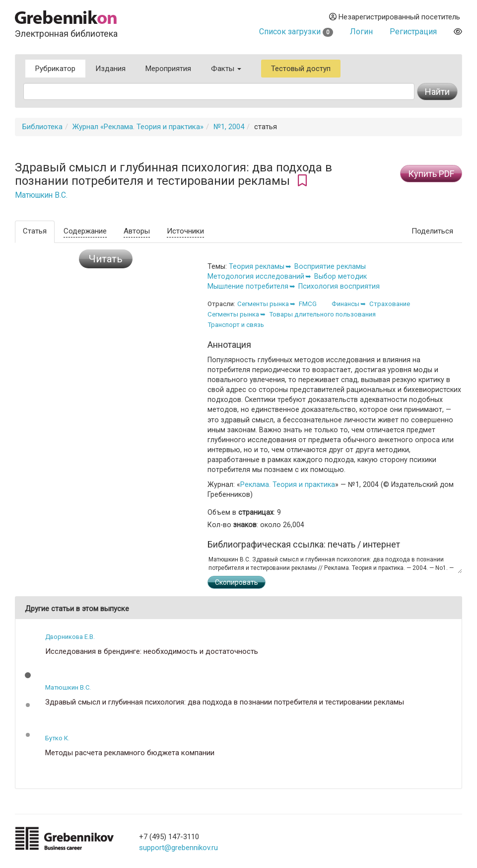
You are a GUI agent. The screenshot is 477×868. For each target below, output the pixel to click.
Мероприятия (168, 69)
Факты (226, 69)
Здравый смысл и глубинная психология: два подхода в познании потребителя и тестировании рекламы (225, 702)
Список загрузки (296, 32)
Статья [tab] (35, 231)
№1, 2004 (229, 127)
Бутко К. (57, 738)
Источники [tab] (185, 231)
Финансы (345, 304)
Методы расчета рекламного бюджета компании (130, 753)
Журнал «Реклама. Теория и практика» (138, 127)
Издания (110, 69)
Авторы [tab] (137, 231)
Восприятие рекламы (330, 266)
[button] (28, 675)
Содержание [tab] (85, 231)
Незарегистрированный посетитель (395, 17)
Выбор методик (341, 276)
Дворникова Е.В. (70, 637)
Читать (106, 259)
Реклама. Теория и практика (288, 484)
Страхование (390, 304)
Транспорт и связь (236, 325)
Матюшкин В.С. (41, 195)
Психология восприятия (339, 286)
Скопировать (237, 582)
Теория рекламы (257, 266)
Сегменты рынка (263, 304)
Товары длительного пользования (322, 314)
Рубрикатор (55, 69)
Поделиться (432, 231)
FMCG (308, 304)
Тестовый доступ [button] (301, 69)
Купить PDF (431, 174)
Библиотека (42, 127)
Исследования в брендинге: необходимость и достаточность (152, 652)
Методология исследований (256, 276)
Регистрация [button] (413, 32)
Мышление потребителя (248, 286)
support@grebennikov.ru (178, 848)
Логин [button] (361, 32)
